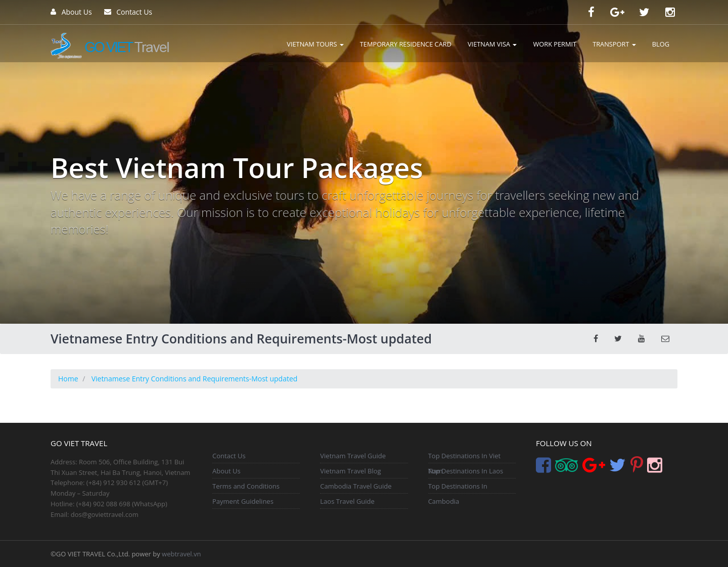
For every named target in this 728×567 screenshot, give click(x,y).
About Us (71, 12)
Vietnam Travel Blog (350, 471)
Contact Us (128, 12)
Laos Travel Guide (347, 501)
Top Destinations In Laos (466, 471)
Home (68, 379)
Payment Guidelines (243, 501)
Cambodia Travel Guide (356, 486)
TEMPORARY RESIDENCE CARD (406, 44)
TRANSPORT (614, 44)
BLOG (661, 44)
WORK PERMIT (555, 44)
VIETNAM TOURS (315, 44)
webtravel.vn (181, 554)
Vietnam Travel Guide (353, 456)
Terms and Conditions (246, 486)
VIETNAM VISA (492, 44)
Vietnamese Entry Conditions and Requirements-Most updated (195, 379)
